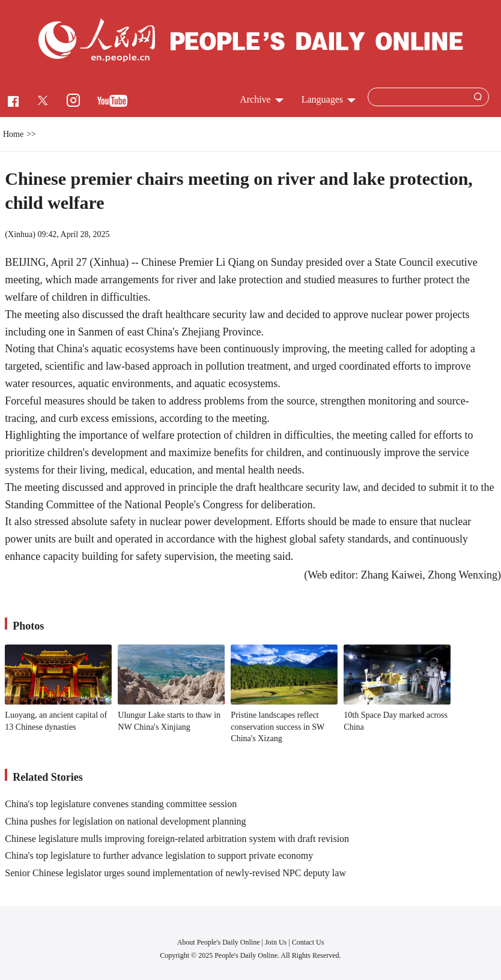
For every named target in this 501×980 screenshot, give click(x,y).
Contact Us (308, 942)
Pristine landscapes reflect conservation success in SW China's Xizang (278, 727)
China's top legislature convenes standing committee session (121, 804)
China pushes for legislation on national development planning (125, 821)
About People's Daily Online (219, 942)
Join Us (277, 942)
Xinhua (20, 234)
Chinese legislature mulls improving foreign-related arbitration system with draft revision (177, 839)
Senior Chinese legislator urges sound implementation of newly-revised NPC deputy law (175, 873)
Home (13, 134)
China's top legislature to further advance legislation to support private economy (159, 855)
